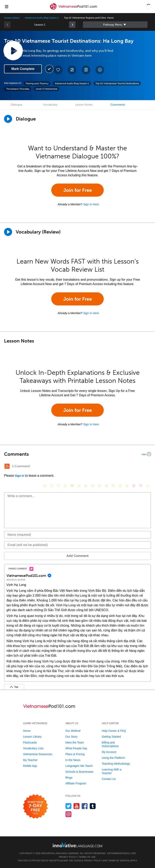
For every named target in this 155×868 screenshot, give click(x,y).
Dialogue (16, 105)
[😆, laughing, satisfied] (86, 486)
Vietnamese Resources (38, 754)
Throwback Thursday (18, 89)
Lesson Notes (84, 105)
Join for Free (78, 190)
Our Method (73, 731)
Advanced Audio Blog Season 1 (42, 18)
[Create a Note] (72, 70)
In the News (73, 760)
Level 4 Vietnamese (47, 89)
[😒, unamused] (65, 486)
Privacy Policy (68, 857)
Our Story (71, 737)
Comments (118, 105)
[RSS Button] (7, 466)
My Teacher (30, 760)
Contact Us (109, 779)
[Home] (74, 9)
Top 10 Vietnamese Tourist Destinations (117, 83)
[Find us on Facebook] (85, 806)
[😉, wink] (99, 486)
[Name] (77, 535)
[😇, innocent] (113, 486)
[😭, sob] (106, 486)
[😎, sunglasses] (72, 486)
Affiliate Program (76, 783)
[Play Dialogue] (8, 119)
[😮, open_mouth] (127, 486)
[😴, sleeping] (120, 486)
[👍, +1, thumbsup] (148, 486)
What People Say (76, 748)
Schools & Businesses (79, 772)
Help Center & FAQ (114, 731)
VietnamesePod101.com (121, 853)
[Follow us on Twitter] (69, 806)
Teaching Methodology (116, 764)
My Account (109, 752)
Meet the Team (75, 742)
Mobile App (30, 766)
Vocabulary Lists (33, 748)
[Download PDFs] (86, 70)
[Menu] (6, 6)
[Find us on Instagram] (69, 814)
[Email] (77, 545)
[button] (149, 6)
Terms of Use (87, 857)
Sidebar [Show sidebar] (115, 25)
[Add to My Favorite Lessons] (58, 70)
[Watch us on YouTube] (77, 806)
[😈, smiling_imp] (134, 486)
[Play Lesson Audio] (13, 51)
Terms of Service (119, 861)
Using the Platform (113, 758)
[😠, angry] (79, 486)
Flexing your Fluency (37, 83)
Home (27, 731)
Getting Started (111, 737)
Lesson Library (12, 18)
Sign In (19, 476)
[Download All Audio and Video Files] (100, 70)
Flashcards (30, 742)
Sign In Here (91, 204)
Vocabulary (50, 105)
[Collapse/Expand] (77, 454)
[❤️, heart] (141, 486)
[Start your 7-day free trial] (35, 807)
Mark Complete (23, 69)
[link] (72, 25)
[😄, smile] (45, 486)
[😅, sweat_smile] (93, 486)
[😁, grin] (58, 486)
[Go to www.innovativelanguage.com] (77, 845)
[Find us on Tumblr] (93, 806)
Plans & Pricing (75, 754)
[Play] (8, 232)
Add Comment (77, 556)
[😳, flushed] (51, 486)
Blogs (69, 778)
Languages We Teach (79, 766)
